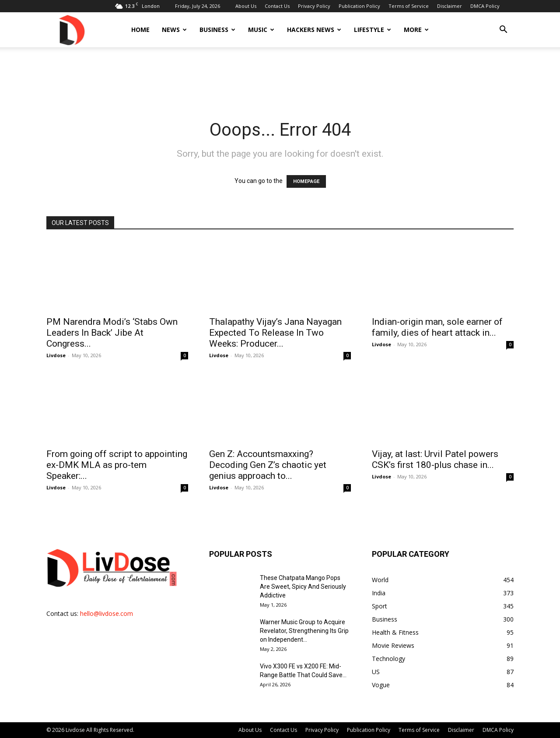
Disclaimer (450, 6)
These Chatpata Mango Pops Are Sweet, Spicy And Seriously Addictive (303, 587)
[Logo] (71, 30)
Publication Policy (359, 6)
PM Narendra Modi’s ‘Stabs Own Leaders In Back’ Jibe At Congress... (112, 333)
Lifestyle (373, 30)
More (416, 30)
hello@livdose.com (107, 613)
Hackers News (314, 30)
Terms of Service (409, 6)
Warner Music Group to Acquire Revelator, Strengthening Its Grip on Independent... (304, 631)
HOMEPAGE (306, 181)
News (174, 30)
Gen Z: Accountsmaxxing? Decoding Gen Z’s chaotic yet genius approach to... (268, 465)
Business (217, 30)
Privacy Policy (314, 6)
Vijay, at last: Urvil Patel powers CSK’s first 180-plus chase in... (435, 459)
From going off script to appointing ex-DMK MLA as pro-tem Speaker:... (117, 465)
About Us (246, 6)
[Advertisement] (280, 77)
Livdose (56, 355)
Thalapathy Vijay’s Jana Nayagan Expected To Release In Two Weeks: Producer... (275, 333)
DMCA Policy (485, 6)
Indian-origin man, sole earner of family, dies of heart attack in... (437, 327)
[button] (503, 30)
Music (261, 30)
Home (140, 30)
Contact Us (277, 6)
